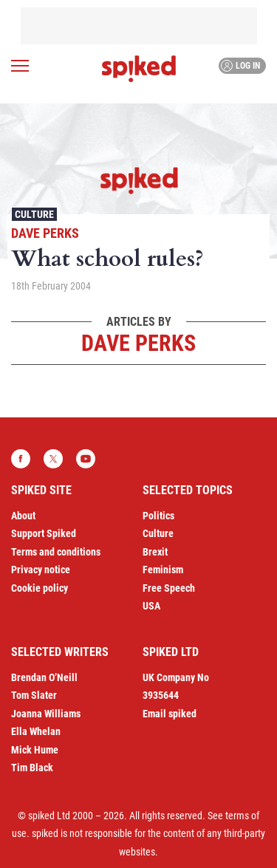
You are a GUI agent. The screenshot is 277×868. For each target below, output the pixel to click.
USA (151, 606)
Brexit (155, 552)
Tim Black (32, 768)
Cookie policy (40, 588)
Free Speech (169, 588)
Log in (240, 66)
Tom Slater (34, 695)
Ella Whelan (36, 731)
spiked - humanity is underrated (139, 69)
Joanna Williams (46, 714)
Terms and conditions (56, 552)
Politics (158, 516)
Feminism (163, 570)
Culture (34, 214)
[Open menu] (20, 66)
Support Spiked (44, 533)
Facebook (21, 459)
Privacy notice (41, 570)
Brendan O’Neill (44, 677)
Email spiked (170, 714)
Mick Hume (35, 750)
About (23, 516)
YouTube (86, 459)
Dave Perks (45, 233)
